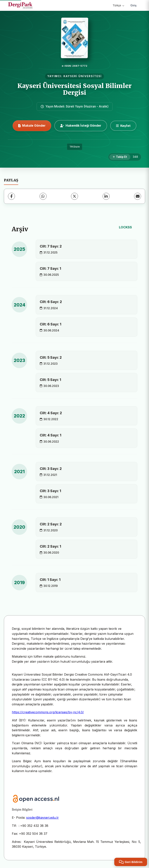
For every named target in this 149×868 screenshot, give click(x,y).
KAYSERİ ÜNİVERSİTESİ (83, 76)
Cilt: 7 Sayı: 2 (51, 246)
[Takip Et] (120, 157)
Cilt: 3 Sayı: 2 (51, 469)
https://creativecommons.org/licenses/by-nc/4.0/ (48, 712)
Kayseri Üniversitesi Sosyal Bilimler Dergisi (74, 89)
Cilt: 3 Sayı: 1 (50, 491)
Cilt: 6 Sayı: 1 (51, 324)
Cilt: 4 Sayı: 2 (51, 413)
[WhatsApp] (43, 196)
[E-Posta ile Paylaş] (138, 196)
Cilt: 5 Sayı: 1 (50, 380)
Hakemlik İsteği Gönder (81, 125)
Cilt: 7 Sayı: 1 (50, 268)
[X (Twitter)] (74, 196)
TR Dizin (75, 147)
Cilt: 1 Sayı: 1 (50, 580)
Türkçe (118, 5)
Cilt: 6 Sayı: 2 (51, 302)
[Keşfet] (123, 126)
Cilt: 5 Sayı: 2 (51, 357)
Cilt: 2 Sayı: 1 (50, 546)
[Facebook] (11, 196)
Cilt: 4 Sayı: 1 (51, 435)
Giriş (133, 5)
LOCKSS (125, 227)
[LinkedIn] (106, 196)
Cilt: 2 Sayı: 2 (51, 524)
